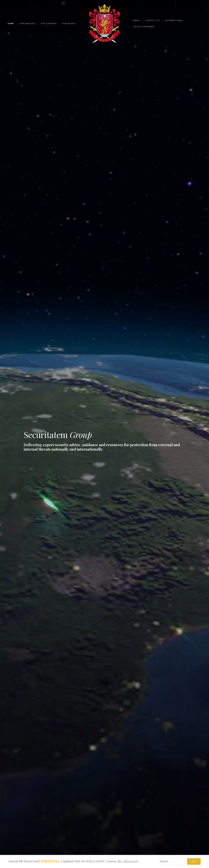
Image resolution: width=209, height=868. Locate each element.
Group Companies (144, 27)
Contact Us (152, 20)
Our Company (49, 24)
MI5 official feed (128, 861)
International (174, 20)
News (137, 20)
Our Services (27, 24)
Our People (69, 24)
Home (11, 24)
